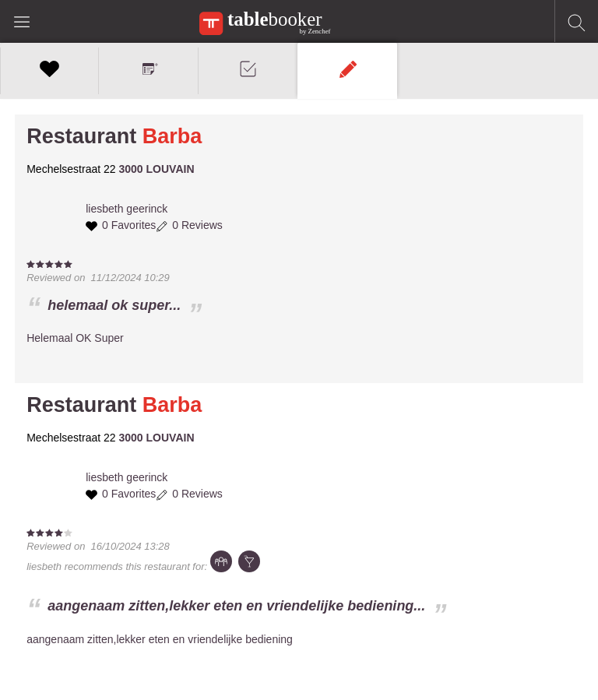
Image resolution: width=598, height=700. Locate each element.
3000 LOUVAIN (157, 169)
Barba (172, 136)
